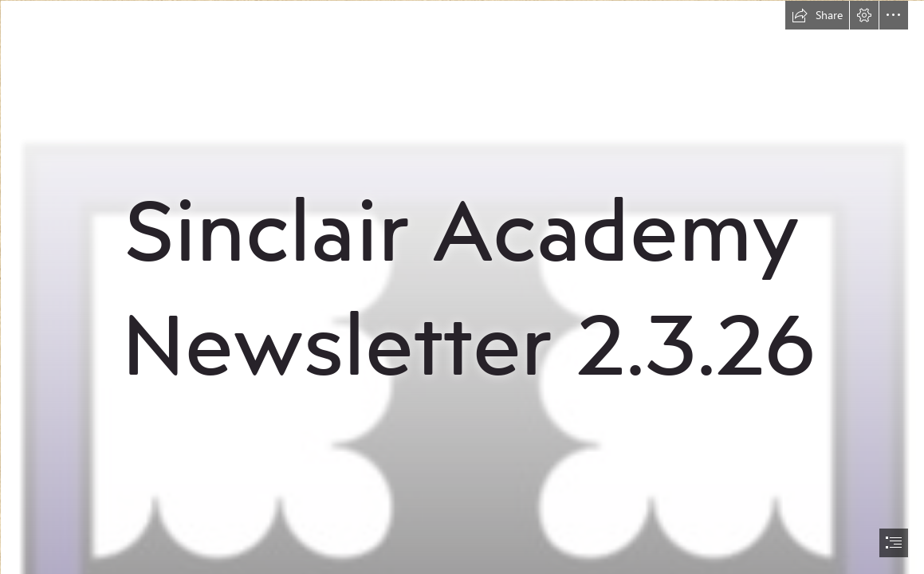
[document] (462, 287)
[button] (817, 15)
